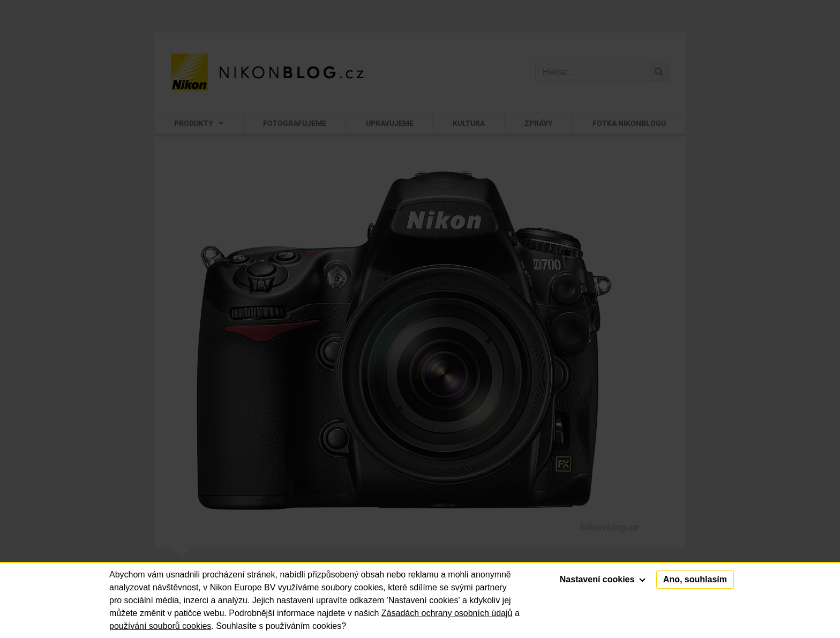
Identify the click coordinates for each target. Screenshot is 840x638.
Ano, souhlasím (695, 579)
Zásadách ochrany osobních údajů (447, 613)
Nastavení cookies (603, 579)
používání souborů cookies (160, 626)
